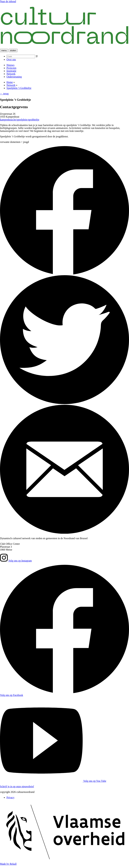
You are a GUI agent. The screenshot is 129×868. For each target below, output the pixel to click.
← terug (4, 94)
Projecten (11, 68)
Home (10, 82)
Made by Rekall (8, 864)
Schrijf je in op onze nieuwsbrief (17, 786)
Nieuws (10, 65)
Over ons (11, 60)
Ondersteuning (14, 77)
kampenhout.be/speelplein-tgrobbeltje (20, 120)
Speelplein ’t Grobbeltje (19, 88)
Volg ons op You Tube (53, 781)
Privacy (10, 797)
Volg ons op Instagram (16, 561)
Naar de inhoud (8, 1)
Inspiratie (11, 71)
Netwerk (11, 74)
